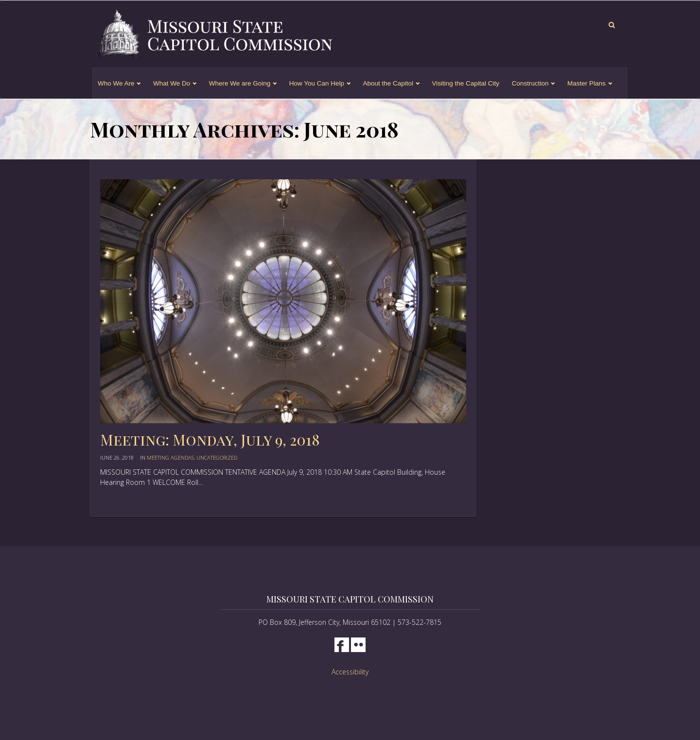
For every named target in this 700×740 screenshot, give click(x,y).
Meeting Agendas (170, 457)
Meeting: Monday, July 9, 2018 (210, 440)
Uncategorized (217, 457)
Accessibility (350, 672)
